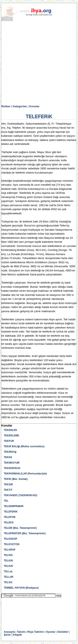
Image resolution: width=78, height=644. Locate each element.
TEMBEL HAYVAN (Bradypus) (21, 588)
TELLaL (8, 571)
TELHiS (8, 555)
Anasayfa (9, 632)
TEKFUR (9, 441)
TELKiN (8, 561)
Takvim (21, 632)
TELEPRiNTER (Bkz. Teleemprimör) (25, 533)
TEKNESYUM (12, 463)
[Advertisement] (39, 63)
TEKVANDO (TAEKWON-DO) (20, 495)
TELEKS (9, 523)
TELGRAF (10, 550)
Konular (34, 106)
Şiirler (7, 635)
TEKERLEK (11, 430)
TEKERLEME (11, 436)
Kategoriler (20, 106)
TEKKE (8, 457)
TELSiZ (8, 582)
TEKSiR (8, 484)
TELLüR (9, 577)
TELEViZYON (12, 544)
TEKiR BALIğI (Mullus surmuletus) (24, 446)
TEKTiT (8, 490)
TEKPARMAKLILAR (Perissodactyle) (25, 474)
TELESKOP (11, 539)
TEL (6, 501)
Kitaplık (17, 635)
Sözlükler (63, 632)
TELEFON (10, 517)
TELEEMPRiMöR (14, 506)
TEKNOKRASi (12, 468)
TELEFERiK (11, 512)
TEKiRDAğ (10, 452)
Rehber (6, 106)
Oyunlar (50, 632)
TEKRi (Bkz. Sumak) (16, 479)
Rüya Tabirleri (35, 632)
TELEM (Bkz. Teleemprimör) (20, 528)
